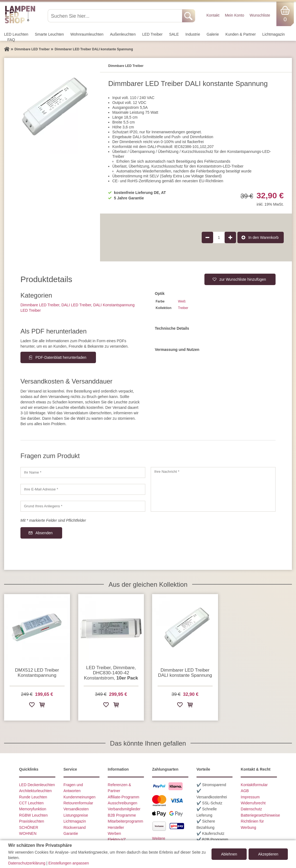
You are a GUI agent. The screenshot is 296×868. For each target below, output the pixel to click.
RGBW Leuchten (33, 815)
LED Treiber (152, 34)
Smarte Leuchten (49, 34)
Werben (114, 833)
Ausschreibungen (122, 803)
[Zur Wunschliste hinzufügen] (32, 706)
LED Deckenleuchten (37, 785)
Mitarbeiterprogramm (125, 821)
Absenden (44, 533)
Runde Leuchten (33, 797)
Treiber (183, 308)
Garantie (71, 833)
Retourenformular (78, 803)
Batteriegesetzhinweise (260, 815)
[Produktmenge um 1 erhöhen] (230, 237)
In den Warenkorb (263, 237)
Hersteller (116, 827)
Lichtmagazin (274, 34)
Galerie (213, 34)
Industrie (193, 34)
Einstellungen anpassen (69, 863)
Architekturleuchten (35, 791)
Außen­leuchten (123, 34)
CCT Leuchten (31, 803)
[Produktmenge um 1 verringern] (207, 237)
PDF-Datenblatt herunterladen (61, 357)
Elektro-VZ (117, 839)
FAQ (11, 40)
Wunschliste (260, 15)
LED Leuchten (16, 34)
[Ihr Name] (83, 472)
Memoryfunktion (33, 809)
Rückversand (75, 827)
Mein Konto (235, 15)
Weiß (182, 301)
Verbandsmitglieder (124, 809)
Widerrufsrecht (253, 803)
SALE (174, 34)
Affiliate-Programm (123, 797)
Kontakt (213, 15)
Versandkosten (76, 809)
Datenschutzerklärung (27, 863)
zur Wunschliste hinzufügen (243, 279)
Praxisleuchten (32, 821)
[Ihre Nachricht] (213, 489)
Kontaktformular (254, 785)
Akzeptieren (268, 854)
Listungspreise (76, 815)
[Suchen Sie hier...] (115, 16)
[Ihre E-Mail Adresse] (83, 489)
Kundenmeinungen (80, 797)
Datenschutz (251, 809)
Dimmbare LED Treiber (40, 305)
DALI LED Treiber (76, 305)
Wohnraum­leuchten (87, 34)
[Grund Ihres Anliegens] (83, 506)
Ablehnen (229, 854)
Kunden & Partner (241, 34)
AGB (245, 791)
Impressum (250, 797)
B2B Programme (122, 815)
